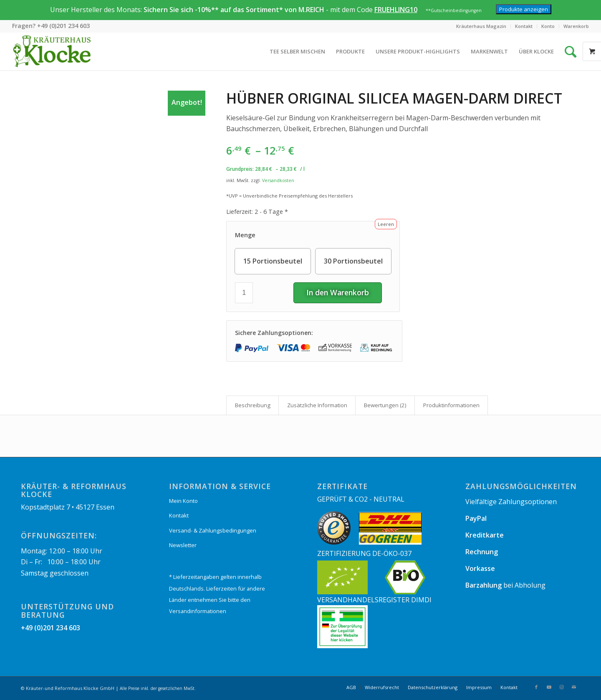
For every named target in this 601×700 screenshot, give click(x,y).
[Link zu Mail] (574, 687)
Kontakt (524, 26)
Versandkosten (278, 180)
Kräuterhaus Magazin (481, 26)
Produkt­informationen (451, 405)
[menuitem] (481, 26)
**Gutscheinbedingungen (454, 10)
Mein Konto (183, 501)
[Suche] (565, 51)
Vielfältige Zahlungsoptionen (511, 502)
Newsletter (183, 545)
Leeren (386, 224)
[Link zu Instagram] (561, 687)
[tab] (253, 405)
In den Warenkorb (338, 292)
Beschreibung (253, 405)
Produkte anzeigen (524, 9)
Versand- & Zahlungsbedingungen (213, 530)
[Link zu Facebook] (536, 687)
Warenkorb (576, 26)
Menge (245, 235)
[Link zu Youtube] (549, 687)
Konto (548, 26)
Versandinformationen (198, 611)
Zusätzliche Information (317, 405)
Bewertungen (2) (385, 405)
